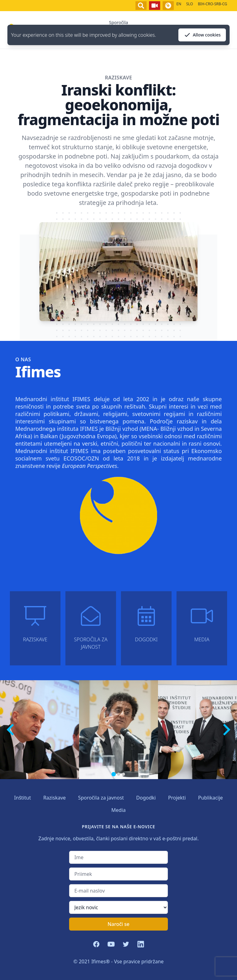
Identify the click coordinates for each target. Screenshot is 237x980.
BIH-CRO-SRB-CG (212, 4)
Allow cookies (202, 35)
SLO (189, 4)
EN (179, 4)
